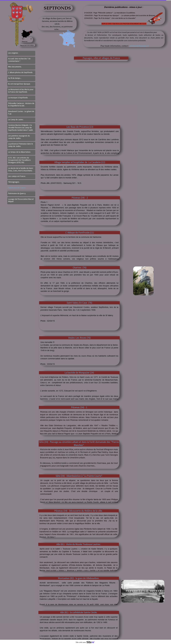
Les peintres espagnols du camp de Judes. (19, 137)
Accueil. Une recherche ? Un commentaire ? (19, 60)
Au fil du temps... (15, 78)
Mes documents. (15, 67)
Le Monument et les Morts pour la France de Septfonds (21, 91)
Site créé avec (86, 642)
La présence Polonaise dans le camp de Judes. (21, 145)
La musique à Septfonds (18, 98)
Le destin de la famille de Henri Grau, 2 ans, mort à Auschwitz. (21, 169)
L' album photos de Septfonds (20, 72)
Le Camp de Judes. (16, 119)
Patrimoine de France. (17, 188)
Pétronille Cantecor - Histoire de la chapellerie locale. (21, 104)
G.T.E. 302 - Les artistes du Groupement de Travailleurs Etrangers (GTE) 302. (19, 160)
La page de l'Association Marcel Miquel (21, 200)
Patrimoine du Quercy (17, 193)
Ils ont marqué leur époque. (19, 84)
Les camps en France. (17, 176)
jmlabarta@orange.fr (139, 46)
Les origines (13, 53)
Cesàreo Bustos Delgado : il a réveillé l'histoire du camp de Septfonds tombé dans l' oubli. (21, 128)
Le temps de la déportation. (19, 152)
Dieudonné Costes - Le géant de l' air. (21, 113)
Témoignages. (14, 182)
